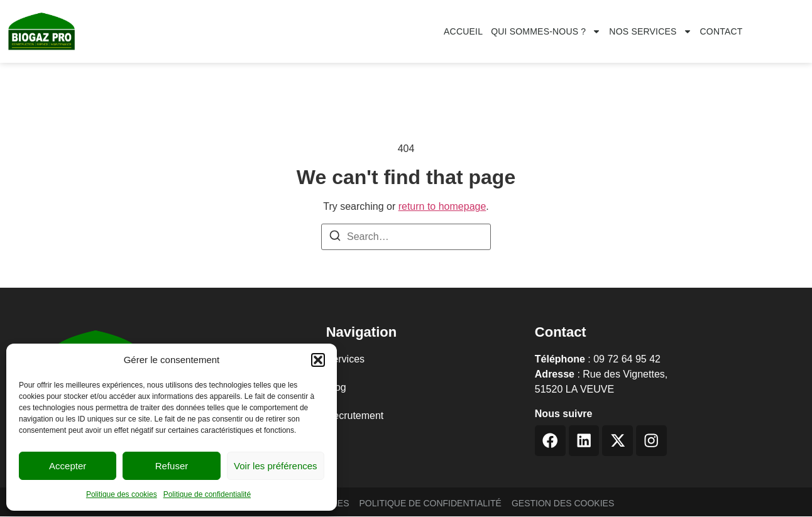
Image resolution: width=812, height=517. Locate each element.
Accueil (463, 31)
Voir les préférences (276, 466)
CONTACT (721, 31)
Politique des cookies (122, 494)
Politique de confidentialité (207, 494)
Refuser (172, 466)
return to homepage (442, 206)
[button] (318, 360)
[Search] (335, 238)
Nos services (650, 31)
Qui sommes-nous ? (546, 31)
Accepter (68, 466)
